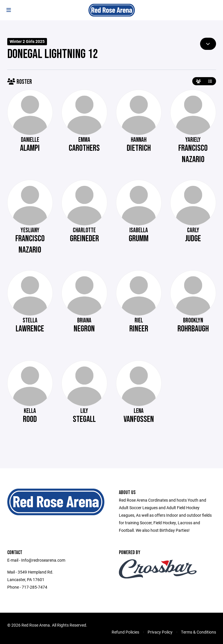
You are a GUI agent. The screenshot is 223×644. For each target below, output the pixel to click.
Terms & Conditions (198, 632)
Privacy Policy (160, 632)
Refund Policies (125, 632)
